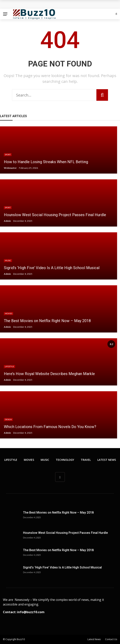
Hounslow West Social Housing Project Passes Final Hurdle (65, 533)
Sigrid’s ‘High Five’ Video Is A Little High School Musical (62, 567)
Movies (9, 313)
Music (8, 260)
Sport (8, 154)
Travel (86, 460)
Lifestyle (9, 366)
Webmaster (10, 168)
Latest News (107, 460)
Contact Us (111, 639)
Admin (7, 221)
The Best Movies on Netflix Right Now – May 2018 (58, 513)
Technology (65, 460)
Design (8, 419)
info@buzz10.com (31, 612)
